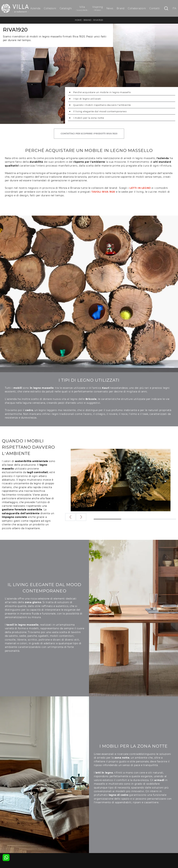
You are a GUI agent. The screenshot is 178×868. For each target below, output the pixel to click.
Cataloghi (66, 8)
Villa (82, 8)
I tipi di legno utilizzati (87, 99)
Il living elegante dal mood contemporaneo (100, 111)
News (110, 8)
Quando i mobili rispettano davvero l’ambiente (102, 105)
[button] (81, 517)
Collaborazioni (137, 8)
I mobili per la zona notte (89, 118)
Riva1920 (98, 20)
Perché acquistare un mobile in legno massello (102, 92)
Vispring (98, 8)
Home (78, 20)
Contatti (155, 8)
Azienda (35, 8)
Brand (120, 8)
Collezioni (50, 8)
